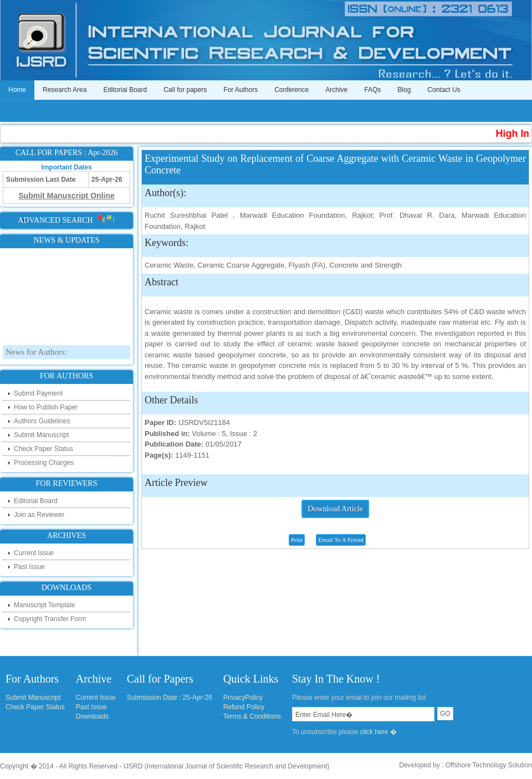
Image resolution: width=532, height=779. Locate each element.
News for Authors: (36, 358)
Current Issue (34, 553)
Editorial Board (125, 90)
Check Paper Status (44, 449)
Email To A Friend (341, 540)
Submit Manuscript (41, 435)
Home (17, 90)
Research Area (65, 90)
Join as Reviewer (39, 515)
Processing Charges (44, 463)
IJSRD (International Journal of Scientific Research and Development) (227, 766)
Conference (291, 90)
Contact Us (444, 90)
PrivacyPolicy (243, 698)
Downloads (92, 716)
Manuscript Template (45, 605)
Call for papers (185, 90)
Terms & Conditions (252, 716)
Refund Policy (244, 707)
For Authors (241, 90)
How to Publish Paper (46, 407)
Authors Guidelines (42, 421)
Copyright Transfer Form (50, 619)
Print (297, 540)
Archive (336, 90)
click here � (378, 732)
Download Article (335, 509)
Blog (404, 90)
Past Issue (29, 567)
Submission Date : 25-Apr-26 (170, 698)
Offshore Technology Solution (489, 765)
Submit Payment (38, 393)
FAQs (372, 90)
